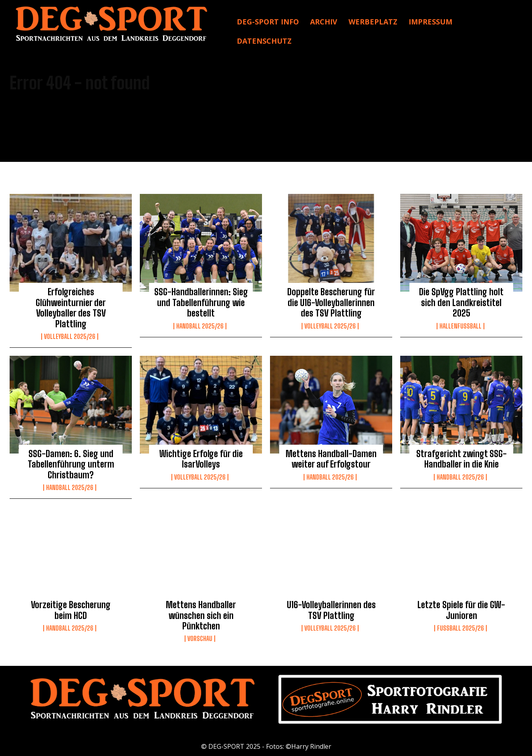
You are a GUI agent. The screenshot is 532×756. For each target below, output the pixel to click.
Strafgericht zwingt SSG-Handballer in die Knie (461, 459)
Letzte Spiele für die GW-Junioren (461, 610)
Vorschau (200, 639)
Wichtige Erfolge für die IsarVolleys (201, 459)
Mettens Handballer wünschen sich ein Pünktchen (201, 615)
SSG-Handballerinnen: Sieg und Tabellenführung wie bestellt (201, 302)
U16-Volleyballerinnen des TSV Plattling (331, 610)
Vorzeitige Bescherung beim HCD (71, 610)
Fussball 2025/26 (460, 628)
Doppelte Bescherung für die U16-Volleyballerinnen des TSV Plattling (331, 302)
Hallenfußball (460, 326)
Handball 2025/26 (200, 326)
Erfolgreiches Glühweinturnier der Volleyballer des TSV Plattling (71, 308)
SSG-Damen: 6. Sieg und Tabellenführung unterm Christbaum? (71, 464)
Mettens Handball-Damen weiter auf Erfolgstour (331, 459)
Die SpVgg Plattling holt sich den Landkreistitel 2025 (461, 302)
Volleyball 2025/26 (70, 337)
